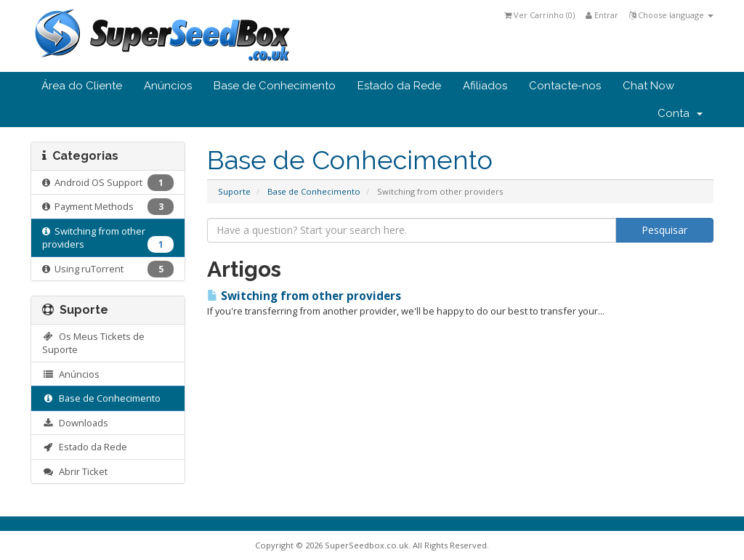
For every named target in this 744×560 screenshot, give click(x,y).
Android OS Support (108, 183)
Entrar (602, 15)
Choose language (671, 15)
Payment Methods (108, 207)
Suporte (234, 191)
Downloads (75, 423)
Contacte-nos (565, 86)
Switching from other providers (108, 239)
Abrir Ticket (75, 471)
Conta (680, 113)
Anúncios (168, 86)
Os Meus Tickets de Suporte (93, 343)
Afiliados (485, 86)
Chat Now (648, 86)
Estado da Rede (399, 86)
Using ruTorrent (108, 269)
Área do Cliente (82, 86)
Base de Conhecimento (275, 86)
